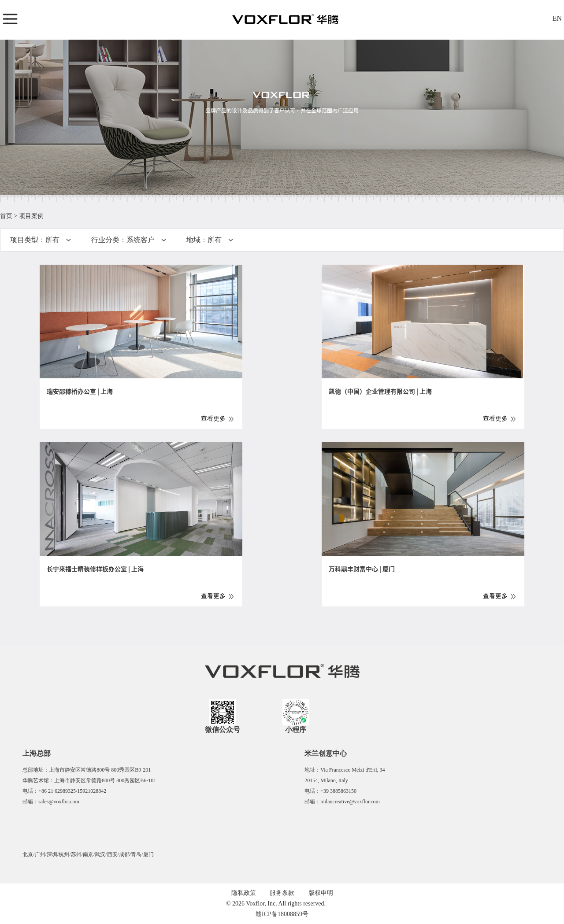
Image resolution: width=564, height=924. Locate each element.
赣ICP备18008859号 (282, 914)
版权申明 (321, 893)
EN (557, 18)
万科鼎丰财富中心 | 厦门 (362, 569)
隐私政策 (244, 893)
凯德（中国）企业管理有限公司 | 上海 (380, 392)
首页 (6, 216)
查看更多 (213, 419)
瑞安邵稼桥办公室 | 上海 (80, 392)
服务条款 (282, 893)
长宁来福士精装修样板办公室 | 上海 (95, 569)
